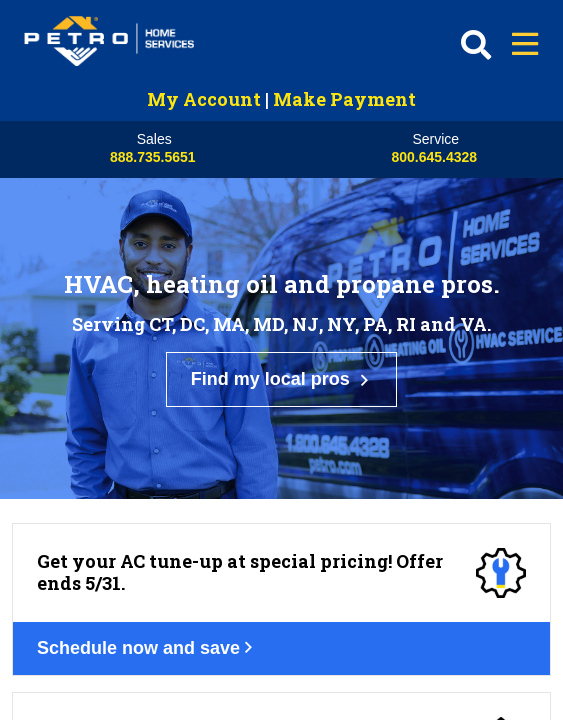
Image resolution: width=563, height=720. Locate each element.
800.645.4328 (434, 157)
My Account (204, 99)
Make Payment (344, 99)
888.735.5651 (153, 157)
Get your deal (115, 610)
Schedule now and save (159, 440)
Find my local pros (282, 287)
